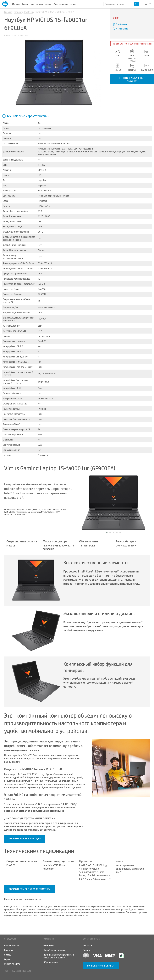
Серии (7, 959)
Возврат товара (11, 946)
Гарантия (8, 950)
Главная (8, 12)
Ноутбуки (28, 12)
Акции (48, 4)
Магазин (16, 4)
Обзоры (8, 955)
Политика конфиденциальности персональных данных (59, 956)
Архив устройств (12, 964)
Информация (37, 4)
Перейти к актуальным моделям (132, 79)
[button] (107, 533)
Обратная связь (51, 962)
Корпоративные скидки (64, 4)
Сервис (25, 4)
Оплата (86, 950)
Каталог (18, 12)
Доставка (87, 946)
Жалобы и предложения (55, 950)
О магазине (49, 946)
